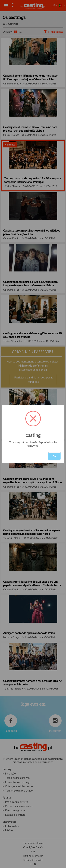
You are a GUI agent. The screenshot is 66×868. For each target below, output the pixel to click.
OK (54, 456)
